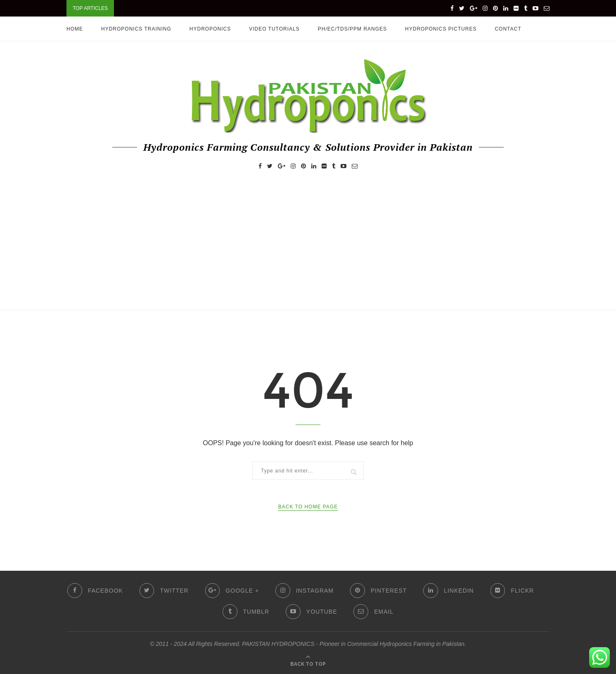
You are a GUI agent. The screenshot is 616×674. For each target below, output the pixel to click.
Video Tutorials (274, 29)
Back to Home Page (308, 507)
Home (75, 29)
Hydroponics (210, 29)
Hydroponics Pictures (441, 29)
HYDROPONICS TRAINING (136, 29)
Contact (508, 29)
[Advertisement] (308, 248)
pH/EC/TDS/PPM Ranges (352, 29)
